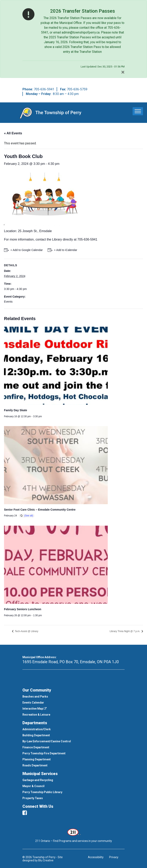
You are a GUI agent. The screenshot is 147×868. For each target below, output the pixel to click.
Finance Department (36, 747)
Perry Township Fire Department (44, 753)
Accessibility (96, 857)
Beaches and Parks (35, 697)
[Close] (123, 72)
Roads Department (35, 765)
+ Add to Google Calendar (27, 250)
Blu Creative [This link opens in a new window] (46, 860)
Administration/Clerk (37, 729)
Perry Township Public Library (42, 792)
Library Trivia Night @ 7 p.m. (125, 631)
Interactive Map (34, 709)
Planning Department (37, 759)
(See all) (29, 516)
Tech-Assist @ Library (26, 631)
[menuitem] (73, 697)
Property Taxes (33, 798)
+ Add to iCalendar (66, 250)
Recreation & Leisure (36, 715)
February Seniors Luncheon (23, 609)
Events (8, 302)
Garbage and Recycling (38, 780)
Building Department (36, 735)
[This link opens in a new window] (74, 832)
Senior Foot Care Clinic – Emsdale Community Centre (40, 510)
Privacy (114, 857)
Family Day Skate (16, 410)
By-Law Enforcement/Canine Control (47, 741)
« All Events (13, 133)
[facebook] (25, 813)
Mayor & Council (33, 786)
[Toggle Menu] (138, 111)
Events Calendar (33, 703)
